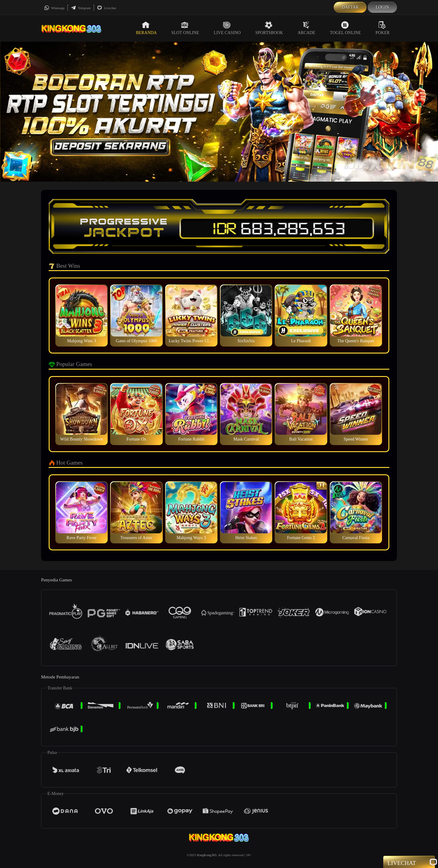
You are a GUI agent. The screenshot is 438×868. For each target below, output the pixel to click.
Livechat (106, 8)
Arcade (307, 28)
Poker (383, 28)
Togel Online (346, 28)
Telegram (81, 8)
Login (382, 7)
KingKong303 (207, 855)
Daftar (350, 7)
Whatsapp (54, 8)
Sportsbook (269, 28)
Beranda (146, 28)
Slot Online (185, 28)
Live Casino (227, 28)
